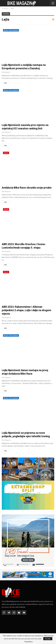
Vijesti (6, 153)
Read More (29, 642)
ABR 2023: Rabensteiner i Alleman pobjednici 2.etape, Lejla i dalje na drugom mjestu (26, 310)
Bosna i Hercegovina (11, 30)
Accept (48, 639)
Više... (6, 83)
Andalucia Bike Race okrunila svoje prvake (27, 188)
